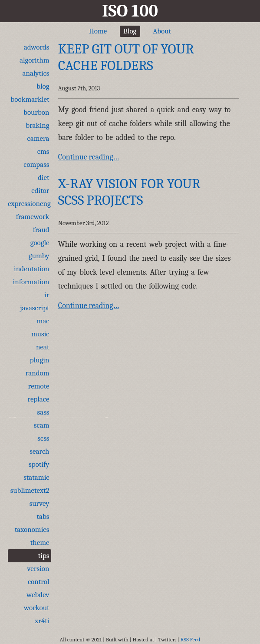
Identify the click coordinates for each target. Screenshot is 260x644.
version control (38, 575)
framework (33, 217)
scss (43, 438)
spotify (39, 464)
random (38, 373)
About (162, 31)
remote (39, 386)
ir (47, 295)
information (31, 282)
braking (37, 125)
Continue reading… (89, 157)
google (40, 243)
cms (43, 151)
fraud (41, 230)
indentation (31, 269)
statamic (36, 477)
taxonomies (32, 529)
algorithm (35, 60)
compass (36, 164)
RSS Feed (191, 640)
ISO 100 (130, 11)
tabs (43, 516)
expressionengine (30, 204)
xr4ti (42, 621)
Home (98, 31)
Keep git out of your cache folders (126, 57)
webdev (38, 595)
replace (38, 399)
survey (39, 503)
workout (36, 608)
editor (40, 191)
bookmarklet (30, 99)
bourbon (36, 112)
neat (43, 347)
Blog (130, 31)
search (39, 451)
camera (38, 138)
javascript (35, 308)
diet (44, 178)
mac (43, 321)
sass (43, 412)
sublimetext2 (30, 490)
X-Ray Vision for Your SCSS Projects (129, 192)
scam (42, 425)
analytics (36, 73)
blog (43, 86)
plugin (40, 360)
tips (44, 556)
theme (40, 543)
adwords (37, 47)
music (40, 334)
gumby (39, 256)
